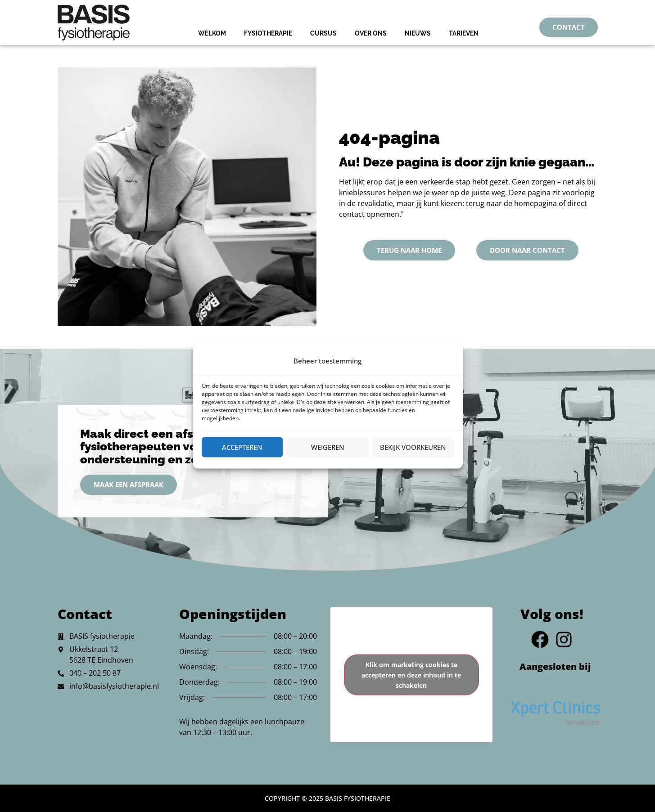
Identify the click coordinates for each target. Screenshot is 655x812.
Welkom (212, 33)
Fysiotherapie (268, 33)
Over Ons (371, 33)
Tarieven (464, 33)
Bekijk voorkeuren (413, 447)
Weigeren (328, 447)
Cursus (323, 33)
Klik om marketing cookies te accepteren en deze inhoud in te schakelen (411, 675)
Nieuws (418, 33)
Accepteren (242, 447)
